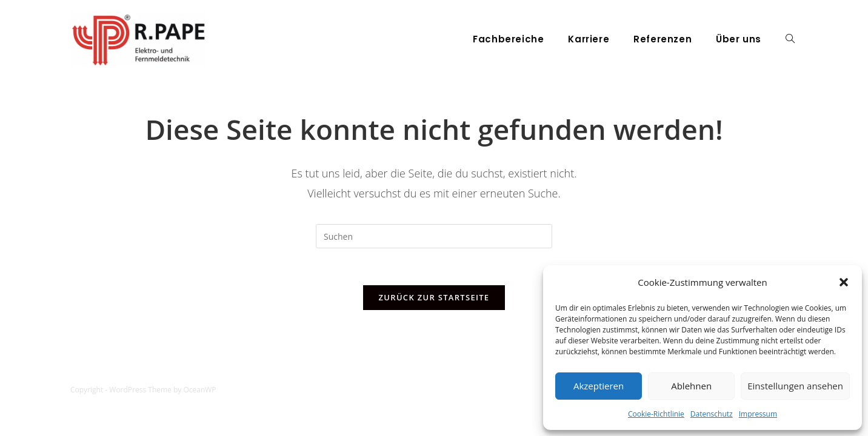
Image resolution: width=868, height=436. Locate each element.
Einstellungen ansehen (795, 386)
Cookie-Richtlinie (656, 414)
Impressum (758, 414)
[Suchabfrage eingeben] (434, 236)
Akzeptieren (599, 386)
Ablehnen (691, 386)
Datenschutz (712, 414)
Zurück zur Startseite (434, 297)
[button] (844, 282)
